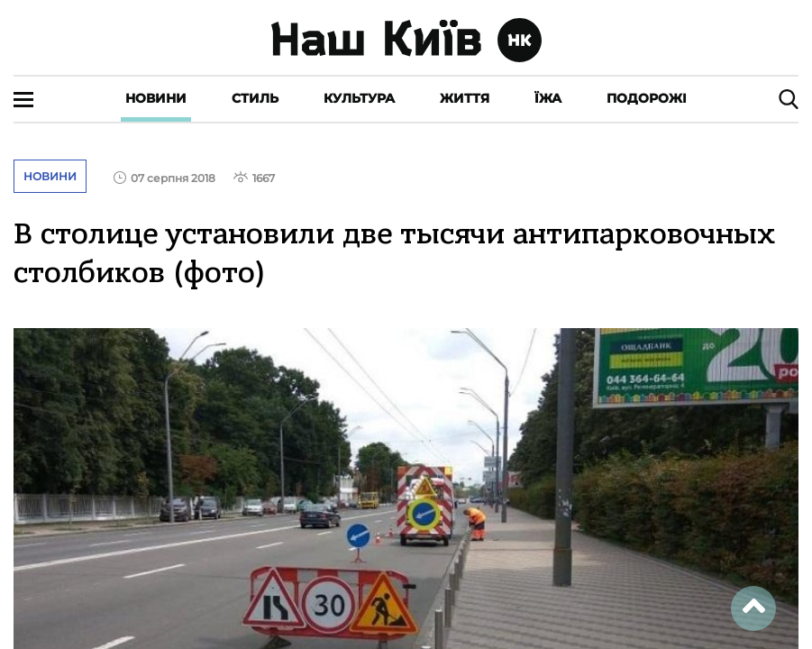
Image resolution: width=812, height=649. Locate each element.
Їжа (548, 98)
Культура (359, 98)
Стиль (255, 98)
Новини (156, 98)
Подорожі (647, 98)
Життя (465, 98)
